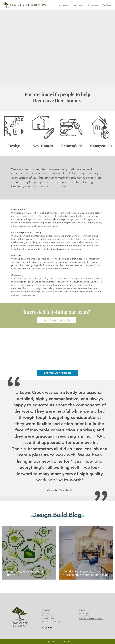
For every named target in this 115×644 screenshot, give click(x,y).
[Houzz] (48, 628)
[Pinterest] (51, 628)
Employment (84, 613)
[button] (65, 5)
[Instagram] (46, 628)
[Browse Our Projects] (57, 373)
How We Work (85, 616)
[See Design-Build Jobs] (57, 320)
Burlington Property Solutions (91, 619)
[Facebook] (43, 628)
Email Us (45, 613)
